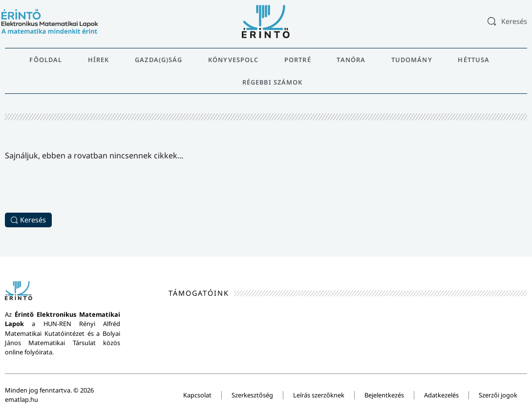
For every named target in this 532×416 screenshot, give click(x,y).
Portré (298, 60)
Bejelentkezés (384, 395)
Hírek (99, 60)
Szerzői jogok (498, 395)
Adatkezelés (441, 395)
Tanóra (351, 60)
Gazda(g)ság (159, 60)
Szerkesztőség (252, 395)
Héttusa (474, 60)
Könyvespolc (233, 60)
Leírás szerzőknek (319, 395)
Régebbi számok (272, 82)
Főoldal (46, 60)
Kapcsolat (197, 395)
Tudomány (412, 60)
